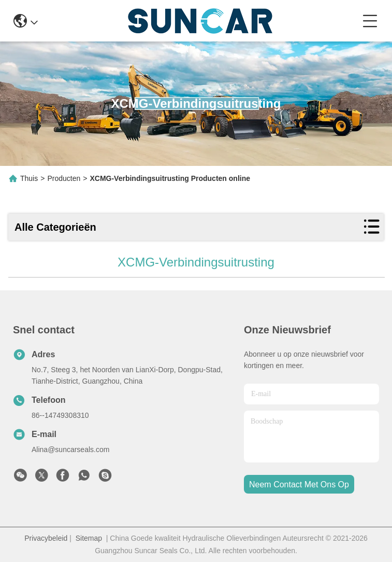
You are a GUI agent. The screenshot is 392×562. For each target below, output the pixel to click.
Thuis (29, 178)
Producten (64, 178)
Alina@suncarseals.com (70, 449)
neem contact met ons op (299, 484)
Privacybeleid (46, 538)
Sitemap (89, 538)
